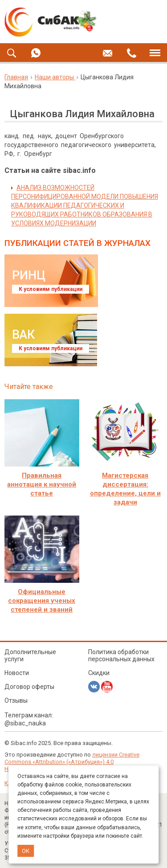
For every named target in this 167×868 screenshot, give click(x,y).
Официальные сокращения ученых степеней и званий (42, 601)
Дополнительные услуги (30, 655)
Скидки (99, 673)
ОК (26, 851)
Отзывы (16, 700)
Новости (17, 673)
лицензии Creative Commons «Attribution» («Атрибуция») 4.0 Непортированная (72, 762)
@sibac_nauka (25, 723)
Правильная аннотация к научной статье (42, 484)
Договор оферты (29, 687)
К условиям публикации (51, 289)
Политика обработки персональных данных (121, 655)
